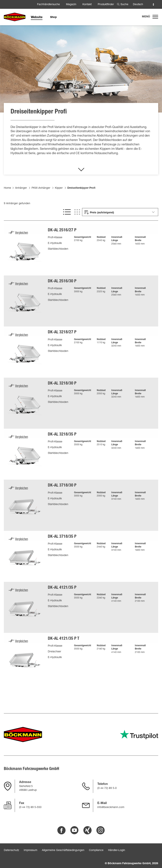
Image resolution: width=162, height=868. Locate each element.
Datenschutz (11, 850)
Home (7, 188)
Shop (53, 17)
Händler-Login (117, 850)
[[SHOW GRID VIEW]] (77, 212)
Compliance (96, 850)
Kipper (59, 188)
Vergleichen (22, 233)
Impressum (31, 850)
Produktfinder (106, 5)
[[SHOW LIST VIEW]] (67, 212)
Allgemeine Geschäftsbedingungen (63, 850)
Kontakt (87, 5)
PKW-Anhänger (41, 188)
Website (37, 18)
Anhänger (21, 188)
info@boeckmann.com (111, 807)
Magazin (71, 5)
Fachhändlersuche (48, 5)
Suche (124, 5)
